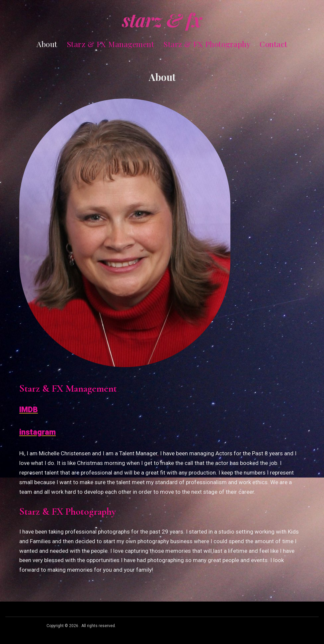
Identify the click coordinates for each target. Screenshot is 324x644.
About (47, 44)
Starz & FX (162, 20)
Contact (274, 44)
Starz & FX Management (111, 44)
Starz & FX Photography (207, 44)
